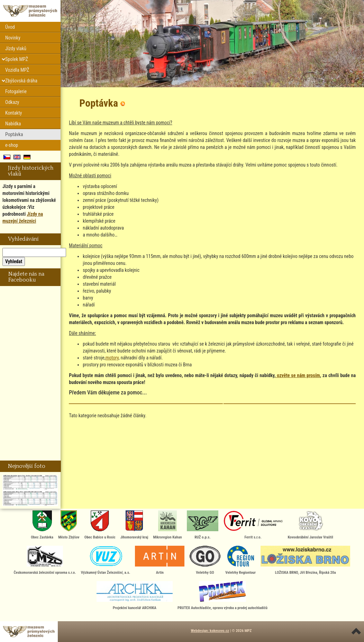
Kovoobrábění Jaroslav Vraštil (310, 525)
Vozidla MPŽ (17, 70)
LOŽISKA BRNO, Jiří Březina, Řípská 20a (305, 560)
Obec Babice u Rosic (100, 525)
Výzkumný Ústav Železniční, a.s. (106, 560)
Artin (160, 560)
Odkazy (12, 102)
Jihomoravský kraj (134, 525)
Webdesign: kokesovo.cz (210, 631)
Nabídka (13, 124)
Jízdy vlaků (16, 48)
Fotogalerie (16, 91)
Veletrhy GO (205, 560)
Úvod (10, 27)
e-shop (12, 145)
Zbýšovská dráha (21, 81)
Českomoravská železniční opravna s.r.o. (45, 560)
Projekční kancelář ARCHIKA (135, 596)
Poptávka (14, 134)
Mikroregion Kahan (167, 525)
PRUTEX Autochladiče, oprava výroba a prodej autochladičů (222, 596)
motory (112, 358)
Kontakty (13, 113)
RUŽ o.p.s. (203, 525)
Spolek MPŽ (17, 59)
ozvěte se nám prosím (298, 375)
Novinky (13, 38)
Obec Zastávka (42, 525)
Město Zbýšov (69, 525)
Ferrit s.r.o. (253, 525)
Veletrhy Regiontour (240, 560)
